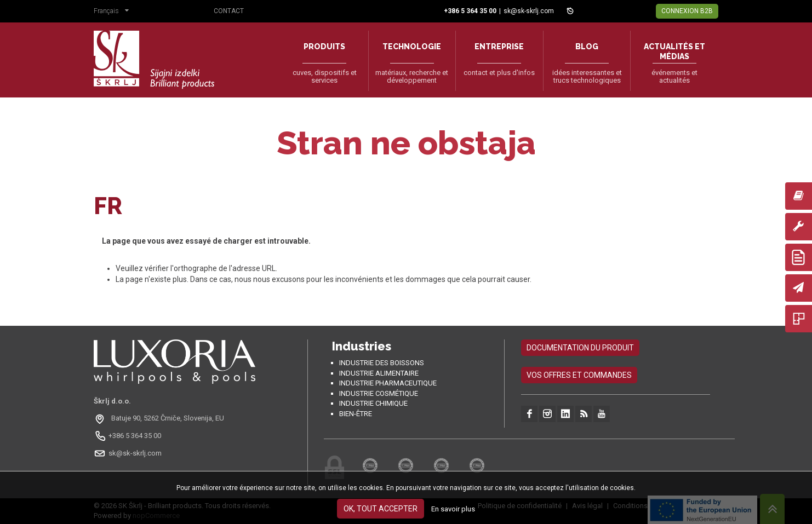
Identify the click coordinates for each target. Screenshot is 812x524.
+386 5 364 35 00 (135, 436)
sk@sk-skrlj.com (529, 11)
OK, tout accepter (381, 509)
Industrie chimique (373, 403)
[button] (114, 12)
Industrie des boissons (382, 363)
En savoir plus (453, 509)
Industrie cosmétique (379, 393)
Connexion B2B (687, 11)
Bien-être (356, 414)
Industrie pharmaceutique (388, 383)
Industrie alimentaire (379, 373)
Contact (229, 11)
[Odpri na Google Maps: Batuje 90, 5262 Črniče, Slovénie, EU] (160, 418)
